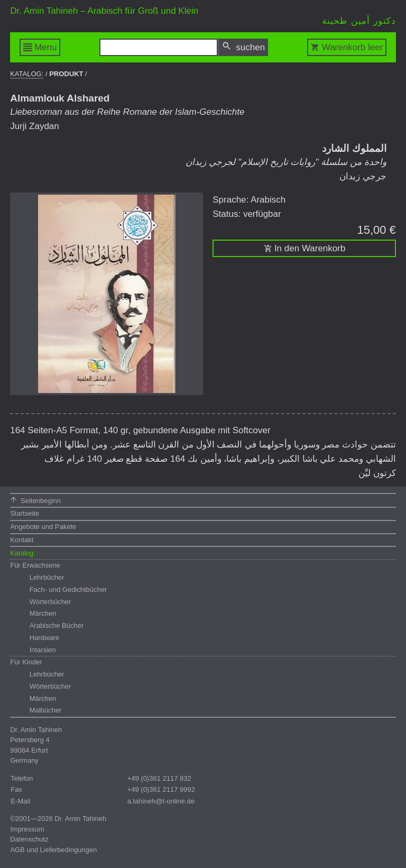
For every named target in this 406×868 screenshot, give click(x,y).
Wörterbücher (50, 602)
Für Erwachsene (35, 565)
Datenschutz (29, 839)
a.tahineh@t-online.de (161, 801)
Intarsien (43, 650)
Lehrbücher (47, 577)
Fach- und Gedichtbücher (68, 590)
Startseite (25, 513)
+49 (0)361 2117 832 (159, 778)
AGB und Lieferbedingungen (53, 850)
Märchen (43, 613)
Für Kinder (26, 662)
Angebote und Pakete (43, 527)
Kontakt (22, 540)
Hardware (44, 638)
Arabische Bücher (57, 625)
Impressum (27, 829)
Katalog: (27, 74)
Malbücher (46, 710)
